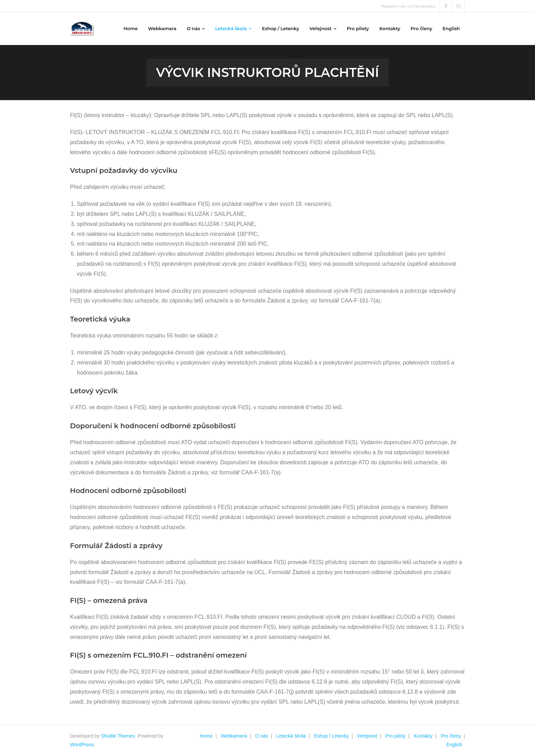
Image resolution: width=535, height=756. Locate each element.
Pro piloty (395, 736)
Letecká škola (291, 736)
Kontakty (423, 736)
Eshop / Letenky (331, 736)
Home (206, 736)
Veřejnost (367, 736)
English (454, 745)
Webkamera (234, 736)
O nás (261, 736)
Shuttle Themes (118, 736)
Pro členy (451, 736)
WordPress (82, 745)
